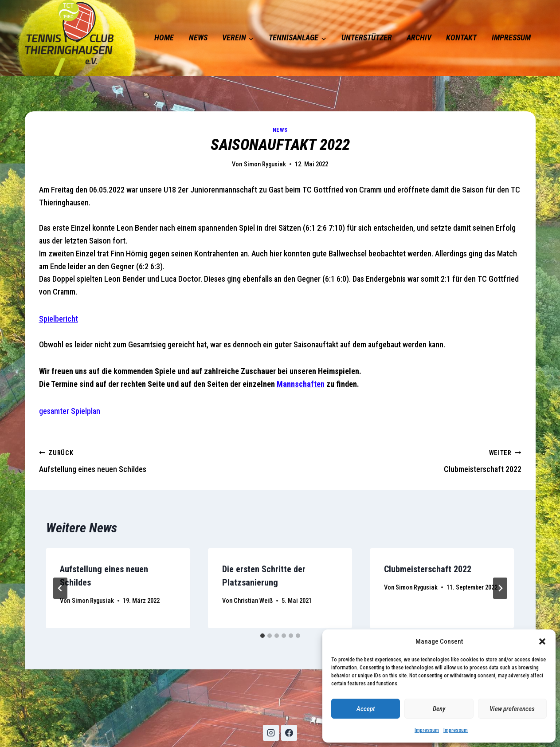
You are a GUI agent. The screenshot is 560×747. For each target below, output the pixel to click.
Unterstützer (367, 37)
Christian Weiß (253, 601)
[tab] (262, 636)
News (198, 37)
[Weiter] (500, 588)
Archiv (419, 37)
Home (164, 37)
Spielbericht (59, 319)
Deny (439, 709)
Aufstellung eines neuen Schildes (156, 460)
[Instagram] (271, 733)
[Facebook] (289, 733)
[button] (542, 641)
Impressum (427, 730)
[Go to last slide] (60, 588)
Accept (366, 709)
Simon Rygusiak (265, 164)
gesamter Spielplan (70, 411)
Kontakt (461, 37)
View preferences (512, 709)
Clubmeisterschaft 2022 (405, 460)
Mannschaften (301, 384)
